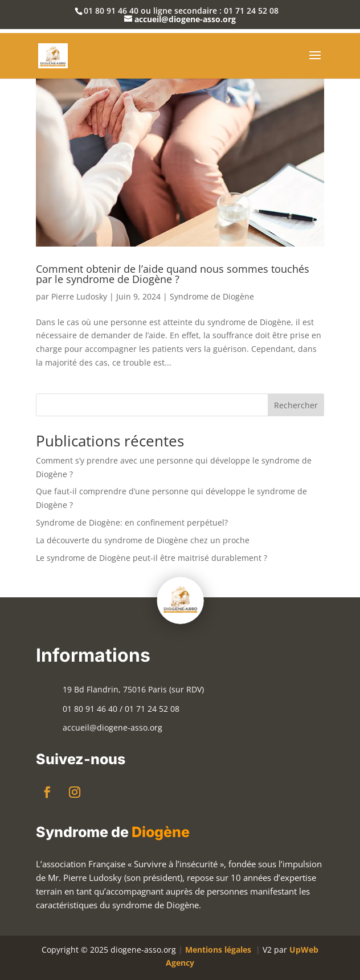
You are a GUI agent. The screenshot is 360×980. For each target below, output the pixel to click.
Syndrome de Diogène (212, 296)
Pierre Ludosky (79, 296)
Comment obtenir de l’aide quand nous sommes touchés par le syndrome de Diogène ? (173, 274)
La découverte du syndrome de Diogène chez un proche (143, 540)
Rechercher (296, 405)
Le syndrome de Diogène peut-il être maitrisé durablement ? (152, 558)
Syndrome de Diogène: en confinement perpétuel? (132, 522)
